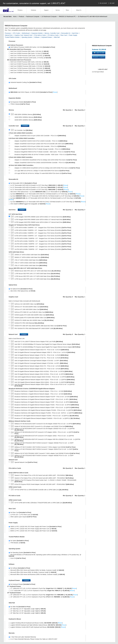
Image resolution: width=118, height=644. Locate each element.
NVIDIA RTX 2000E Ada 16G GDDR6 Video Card (34, 320)
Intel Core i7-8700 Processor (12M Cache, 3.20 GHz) (29, 56)
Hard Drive (75, 33)
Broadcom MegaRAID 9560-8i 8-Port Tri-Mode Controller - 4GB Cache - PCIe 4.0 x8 (45, 152)
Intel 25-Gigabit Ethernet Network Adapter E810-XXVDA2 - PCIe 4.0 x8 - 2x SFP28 (43, 371)
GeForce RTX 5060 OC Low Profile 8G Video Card (34, 312)
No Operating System (22, 553)
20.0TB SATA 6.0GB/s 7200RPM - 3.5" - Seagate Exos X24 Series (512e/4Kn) (43, 247)
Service (58, 10)
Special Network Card (26, 462)
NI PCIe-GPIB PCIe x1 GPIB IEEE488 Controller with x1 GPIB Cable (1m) (41, 490)
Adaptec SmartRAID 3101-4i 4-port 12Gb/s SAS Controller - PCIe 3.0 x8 (40, 136)
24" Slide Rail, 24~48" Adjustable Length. (27, 611)
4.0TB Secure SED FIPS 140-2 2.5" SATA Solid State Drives (37, 279)
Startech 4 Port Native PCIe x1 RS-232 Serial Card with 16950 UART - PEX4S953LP (44, 478)
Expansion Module (37, 33)
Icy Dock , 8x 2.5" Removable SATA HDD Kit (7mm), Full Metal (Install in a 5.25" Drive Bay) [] (47, 202)
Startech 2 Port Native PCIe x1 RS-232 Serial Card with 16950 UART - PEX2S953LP (44, 475)
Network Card (28, 35)
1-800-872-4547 (103, 69)
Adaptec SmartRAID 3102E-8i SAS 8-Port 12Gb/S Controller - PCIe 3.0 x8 (41, 141)
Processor (8, 33)
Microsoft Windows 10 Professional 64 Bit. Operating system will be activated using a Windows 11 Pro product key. (45, 555)
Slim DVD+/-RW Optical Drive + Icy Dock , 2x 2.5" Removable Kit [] (41, 192)
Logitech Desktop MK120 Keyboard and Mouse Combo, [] (36, 623)
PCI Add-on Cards (53, 35)
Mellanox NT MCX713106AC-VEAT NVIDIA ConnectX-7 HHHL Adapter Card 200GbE (45, 447)
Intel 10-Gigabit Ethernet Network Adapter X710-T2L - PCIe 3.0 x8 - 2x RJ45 (41, 355)
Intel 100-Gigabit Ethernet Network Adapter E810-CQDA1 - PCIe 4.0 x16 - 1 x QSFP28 (45, 380)
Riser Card (64, 35)
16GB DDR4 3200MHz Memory (28, 117)
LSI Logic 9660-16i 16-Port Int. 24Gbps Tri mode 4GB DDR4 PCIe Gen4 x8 (42, 171)
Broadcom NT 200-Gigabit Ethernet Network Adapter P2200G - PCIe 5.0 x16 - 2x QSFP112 (47, 416)
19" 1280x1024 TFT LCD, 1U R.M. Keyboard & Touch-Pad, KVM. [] (42, 597)
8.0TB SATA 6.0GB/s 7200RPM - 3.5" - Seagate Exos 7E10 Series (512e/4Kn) (43, 236)
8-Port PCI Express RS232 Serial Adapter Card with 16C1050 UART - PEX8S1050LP (44, 484)
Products (20, 10)
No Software (19, 568)
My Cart (111, 3)
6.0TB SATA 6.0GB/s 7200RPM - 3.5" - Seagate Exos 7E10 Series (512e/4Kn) (43, 233)
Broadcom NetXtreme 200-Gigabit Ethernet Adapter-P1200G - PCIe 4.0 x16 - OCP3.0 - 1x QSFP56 (48, 413)
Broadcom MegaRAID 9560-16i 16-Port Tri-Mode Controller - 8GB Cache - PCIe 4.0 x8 (45, 155)
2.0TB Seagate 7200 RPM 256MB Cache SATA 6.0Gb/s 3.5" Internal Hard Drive (43, 217)
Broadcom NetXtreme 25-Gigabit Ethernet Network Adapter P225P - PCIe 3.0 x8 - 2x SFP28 (46, 402)
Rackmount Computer (33, 16)
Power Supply (73, 35)
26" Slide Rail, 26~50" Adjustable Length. (27, 613)
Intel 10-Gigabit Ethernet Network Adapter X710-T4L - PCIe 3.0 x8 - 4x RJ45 (41, 358)
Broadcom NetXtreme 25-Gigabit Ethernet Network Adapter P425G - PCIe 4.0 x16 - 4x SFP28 (47, 405)
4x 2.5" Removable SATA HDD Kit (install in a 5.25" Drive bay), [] (39, 190)
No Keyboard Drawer (22, 584)
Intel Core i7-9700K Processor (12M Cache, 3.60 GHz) (30, 70)
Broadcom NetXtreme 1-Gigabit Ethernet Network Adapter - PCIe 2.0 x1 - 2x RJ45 (43, 391)
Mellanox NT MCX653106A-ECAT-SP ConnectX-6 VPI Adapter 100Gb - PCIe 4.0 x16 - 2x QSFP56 (44, 437)
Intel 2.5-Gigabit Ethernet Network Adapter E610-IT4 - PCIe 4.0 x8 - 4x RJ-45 (42, 350)
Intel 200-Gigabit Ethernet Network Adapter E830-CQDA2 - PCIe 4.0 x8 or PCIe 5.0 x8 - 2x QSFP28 (45, 385)
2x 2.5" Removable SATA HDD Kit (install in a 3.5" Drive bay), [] (38, 187)
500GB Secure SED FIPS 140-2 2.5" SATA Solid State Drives (38, 271)
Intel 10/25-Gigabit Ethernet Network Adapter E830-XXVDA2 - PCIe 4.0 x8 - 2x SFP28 (44, 377)
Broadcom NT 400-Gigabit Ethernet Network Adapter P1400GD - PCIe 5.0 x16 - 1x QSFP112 (47, 418)
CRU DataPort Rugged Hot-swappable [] (30, 204)
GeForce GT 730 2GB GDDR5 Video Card (31, 307)
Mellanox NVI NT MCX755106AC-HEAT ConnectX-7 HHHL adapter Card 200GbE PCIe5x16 (47, 453)
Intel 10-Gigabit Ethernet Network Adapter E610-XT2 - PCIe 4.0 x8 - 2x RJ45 (42, 366)
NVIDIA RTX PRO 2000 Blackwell (29, 323)
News (67, 10)
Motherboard (26, 33)
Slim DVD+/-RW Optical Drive (22, 291)
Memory (47, 33)
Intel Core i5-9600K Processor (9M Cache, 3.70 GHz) (29, 66)
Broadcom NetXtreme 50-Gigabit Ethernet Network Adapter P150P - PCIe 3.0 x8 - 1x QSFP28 (47, 408)
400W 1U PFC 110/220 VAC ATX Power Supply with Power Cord (32, 529)
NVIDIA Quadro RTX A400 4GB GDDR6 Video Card (34, 315)
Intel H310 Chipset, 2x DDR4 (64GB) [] (33, 92)
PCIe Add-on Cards (40, 35)
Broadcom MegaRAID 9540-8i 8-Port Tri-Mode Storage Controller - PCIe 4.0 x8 (42, 149)
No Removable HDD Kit (23, 183)
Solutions (33, 10)
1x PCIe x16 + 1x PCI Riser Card (23, 515)
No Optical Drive (21, 289)
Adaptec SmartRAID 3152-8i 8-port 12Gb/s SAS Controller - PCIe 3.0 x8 (40, 146)
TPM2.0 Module (19, 104)
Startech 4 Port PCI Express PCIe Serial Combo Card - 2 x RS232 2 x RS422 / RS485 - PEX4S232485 (45, 481)
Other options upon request (23, 517)
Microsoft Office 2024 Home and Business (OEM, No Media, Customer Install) (37, 574)
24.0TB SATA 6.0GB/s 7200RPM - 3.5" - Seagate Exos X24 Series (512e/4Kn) (43, 249)
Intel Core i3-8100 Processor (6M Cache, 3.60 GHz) (29, 51)
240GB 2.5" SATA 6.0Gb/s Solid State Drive (32, 255)
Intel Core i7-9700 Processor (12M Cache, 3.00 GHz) (29, 68)
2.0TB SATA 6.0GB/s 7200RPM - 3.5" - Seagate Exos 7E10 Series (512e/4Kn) (43, 228)
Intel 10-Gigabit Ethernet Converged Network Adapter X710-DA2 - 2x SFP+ (41, 361)
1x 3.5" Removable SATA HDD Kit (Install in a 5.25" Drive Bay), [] (38, 185)
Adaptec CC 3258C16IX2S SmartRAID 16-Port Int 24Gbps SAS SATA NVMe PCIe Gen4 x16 (47, 168)
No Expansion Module (22, 102)
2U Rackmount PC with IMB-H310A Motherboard (92, 16)
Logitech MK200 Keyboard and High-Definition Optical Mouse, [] (38, 625)
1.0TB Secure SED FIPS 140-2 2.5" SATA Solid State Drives (37, 274)
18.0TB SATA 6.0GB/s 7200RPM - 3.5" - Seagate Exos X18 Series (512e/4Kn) (43, 241)
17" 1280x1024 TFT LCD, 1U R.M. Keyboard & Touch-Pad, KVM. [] (43, 588)
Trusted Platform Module (12, 37)
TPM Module (17, 543)
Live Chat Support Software (98, 72)
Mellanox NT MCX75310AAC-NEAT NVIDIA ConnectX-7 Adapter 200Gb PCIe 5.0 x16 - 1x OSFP (46, 450)
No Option (19, 541)
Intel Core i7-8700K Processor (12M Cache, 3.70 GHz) (30, 58)
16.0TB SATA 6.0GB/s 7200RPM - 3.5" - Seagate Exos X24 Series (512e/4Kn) (43, 238)
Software (37, 37)
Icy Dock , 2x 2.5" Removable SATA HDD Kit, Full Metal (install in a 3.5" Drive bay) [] (45, 194)
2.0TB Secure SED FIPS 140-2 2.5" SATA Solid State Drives (37, 276)
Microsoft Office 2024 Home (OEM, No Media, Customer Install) (32, 572)
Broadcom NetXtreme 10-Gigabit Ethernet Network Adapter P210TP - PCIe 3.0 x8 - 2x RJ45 (46, 397)
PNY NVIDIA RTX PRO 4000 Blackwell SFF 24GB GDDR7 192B (39, 328)
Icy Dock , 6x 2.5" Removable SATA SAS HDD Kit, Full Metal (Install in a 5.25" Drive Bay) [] (45, 199)
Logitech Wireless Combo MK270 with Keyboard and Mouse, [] (37, 627)
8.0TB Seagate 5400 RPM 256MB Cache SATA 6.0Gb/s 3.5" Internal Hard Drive (43, 222)
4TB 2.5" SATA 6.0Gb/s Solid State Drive (31, 266)
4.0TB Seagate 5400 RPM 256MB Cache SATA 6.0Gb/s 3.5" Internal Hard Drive (43, 220)
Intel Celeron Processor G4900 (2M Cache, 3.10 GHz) (32, 47)
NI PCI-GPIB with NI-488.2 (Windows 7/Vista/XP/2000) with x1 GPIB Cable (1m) (43, 503)
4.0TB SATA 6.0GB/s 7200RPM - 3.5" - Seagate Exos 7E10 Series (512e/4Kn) (43, 230)
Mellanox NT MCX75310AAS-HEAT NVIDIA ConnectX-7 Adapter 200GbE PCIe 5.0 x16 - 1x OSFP (44, 444)
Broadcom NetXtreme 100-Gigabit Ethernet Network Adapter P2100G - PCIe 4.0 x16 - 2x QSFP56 (48, 410)
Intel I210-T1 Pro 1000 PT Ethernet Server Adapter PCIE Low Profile (39, 342)
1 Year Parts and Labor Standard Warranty (22, 637)
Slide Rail (57, 37)
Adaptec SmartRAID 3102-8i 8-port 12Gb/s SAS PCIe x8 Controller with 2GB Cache (44, 144)
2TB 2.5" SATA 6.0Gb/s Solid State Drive (31, 263)
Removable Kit (66, 33)
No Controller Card (23, 130)
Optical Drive (9, 35)
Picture (55, 92)
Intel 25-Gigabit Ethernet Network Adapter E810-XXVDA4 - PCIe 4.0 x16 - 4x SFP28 (44, 374)
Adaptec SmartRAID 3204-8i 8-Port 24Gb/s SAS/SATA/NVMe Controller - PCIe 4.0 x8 (45, 163)
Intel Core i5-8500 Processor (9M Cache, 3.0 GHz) (29, 53)
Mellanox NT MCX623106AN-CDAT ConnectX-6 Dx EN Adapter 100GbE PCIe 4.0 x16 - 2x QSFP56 (45, 429)
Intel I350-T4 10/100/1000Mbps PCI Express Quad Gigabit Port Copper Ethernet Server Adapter (47, 347)
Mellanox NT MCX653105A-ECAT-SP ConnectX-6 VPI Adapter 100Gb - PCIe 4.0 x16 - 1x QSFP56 (47, 433)
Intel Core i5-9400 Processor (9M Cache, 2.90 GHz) (29, 64)
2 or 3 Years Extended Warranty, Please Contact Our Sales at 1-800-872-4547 (33, 639)
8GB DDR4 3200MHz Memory (28, 115)
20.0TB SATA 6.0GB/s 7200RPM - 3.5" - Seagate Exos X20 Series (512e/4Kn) (43, 244)
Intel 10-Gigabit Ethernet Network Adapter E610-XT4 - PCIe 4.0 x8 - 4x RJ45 (42, 369)
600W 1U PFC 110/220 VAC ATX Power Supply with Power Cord (33, 531)
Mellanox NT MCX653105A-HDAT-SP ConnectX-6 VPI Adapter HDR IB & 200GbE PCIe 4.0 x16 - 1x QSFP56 (47, 440)
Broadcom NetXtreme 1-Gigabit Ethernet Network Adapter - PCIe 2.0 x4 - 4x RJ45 (43, 394)
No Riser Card (20, 512)
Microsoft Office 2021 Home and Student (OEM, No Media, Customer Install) (36, 570)
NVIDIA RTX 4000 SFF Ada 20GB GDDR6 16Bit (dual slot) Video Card (41, 326)
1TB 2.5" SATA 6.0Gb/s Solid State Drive (31, 260)
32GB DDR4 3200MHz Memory (28, 120)
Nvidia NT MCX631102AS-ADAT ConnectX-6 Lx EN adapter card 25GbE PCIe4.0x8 (44, 426)
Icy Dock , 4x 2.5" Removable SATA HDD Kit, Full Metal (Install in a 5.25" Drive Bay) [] (46, 196)
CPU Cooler (16, 33)
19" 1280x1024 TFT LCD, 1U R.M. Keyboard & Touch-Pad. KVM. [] (43, 595)
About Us (79, 10)
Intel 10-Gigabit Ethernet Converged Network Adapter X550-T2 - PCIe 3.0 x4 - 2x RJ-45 (45, 352)
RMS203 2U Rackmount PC (67, 16)
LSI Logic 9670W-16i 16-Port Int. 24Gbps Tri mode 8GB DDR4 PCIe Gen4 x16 (43, 173)
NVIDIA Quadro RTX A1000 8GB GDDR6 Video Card (35, 318)
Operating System (27, 37)
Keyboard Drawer (47, 37)
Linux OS (17, 558)
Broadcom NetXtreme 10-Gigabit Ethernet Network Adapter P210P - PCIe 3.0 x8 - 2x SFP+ (46, 399)
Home (15, 16)
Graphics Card (19, 35)
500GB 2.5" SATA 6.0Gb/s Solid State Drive (32, 257)
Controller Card (55, 33)
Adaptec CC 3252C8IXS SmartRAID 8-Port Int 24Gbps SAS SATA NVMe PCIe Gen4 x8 (46, 160)
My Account (103, 3)
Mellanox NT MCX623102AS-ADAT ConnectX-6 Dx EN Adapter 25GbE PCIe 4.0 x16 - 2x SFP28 (48, 424)
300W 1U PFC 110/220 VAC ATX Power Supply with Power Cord (35, 527)
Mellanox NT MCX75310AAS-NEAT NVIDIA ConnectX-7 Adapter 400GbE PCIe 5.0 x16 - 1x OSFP (44, 456)
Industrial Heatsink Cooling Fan (25, 82)
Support (46, 10)
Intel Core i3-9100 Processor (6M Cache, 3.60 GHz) (29, 62)
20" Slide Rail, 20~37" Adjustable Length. (27, 609)
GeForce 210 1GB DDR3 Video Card (29, 304)
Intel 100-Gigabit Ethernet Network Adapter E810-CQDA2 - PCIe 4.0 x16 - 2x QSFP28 (44, 382)
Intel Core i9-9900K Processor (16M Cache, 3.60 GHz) (30, 73)
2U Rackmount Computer (49, 16)
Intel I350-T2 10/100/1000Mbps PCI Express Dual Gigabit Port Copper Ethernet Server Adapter (47, 344)
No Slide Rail (20, 607)
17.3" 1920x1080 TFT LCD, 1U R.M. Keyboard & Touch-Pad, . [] (42, 591)
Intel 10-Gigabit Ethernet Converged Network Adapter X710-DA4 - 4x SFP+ (41, 363)
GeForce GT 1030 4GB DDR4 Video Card (31, 309)
